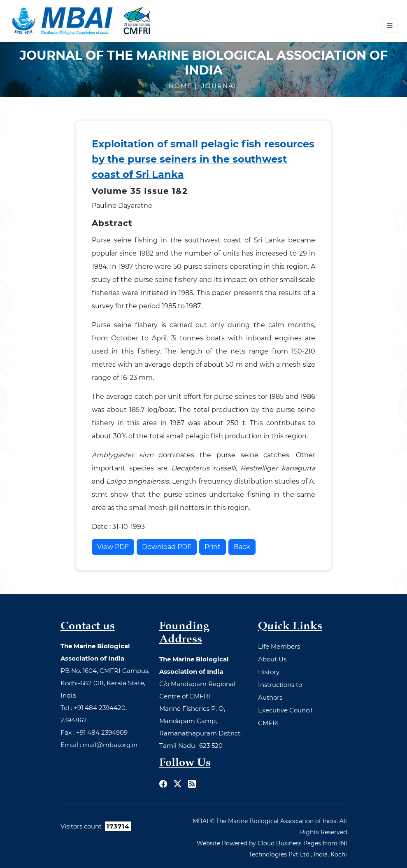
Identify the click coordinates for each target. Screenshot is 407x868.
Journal (220, 86)
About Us (272, 659)
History (269, 672)
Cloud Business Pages (289, 843)
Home (182, 86)
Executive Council (285, 710)
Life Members (279, 646)
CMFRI (269, 723)
